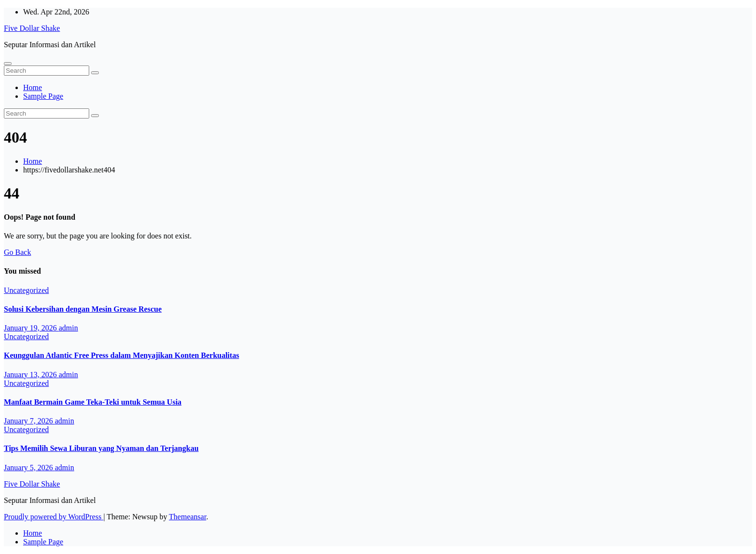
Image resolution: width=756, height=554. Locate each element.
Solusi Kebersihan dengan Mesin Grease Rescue (83, 309)
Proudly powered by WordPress (54, 517)
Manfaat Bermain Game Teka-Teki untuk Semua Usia (93, 402)
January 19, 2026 (31, 328)
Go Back (17, 252)
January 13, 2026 (31, 375)
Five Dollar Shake (32, 28)
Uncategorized (26, 290)
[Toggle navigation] (8, 64)
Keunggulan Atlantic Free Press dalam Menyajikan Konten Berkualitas (121, 355)
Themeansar (187, 517)
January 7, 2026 (29, 421)
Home (33, 87)
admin (68, 328)
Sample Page (43, 96)
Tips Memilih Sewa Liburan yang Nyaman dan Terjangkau (101, 448)
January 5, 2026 (29, 468)
